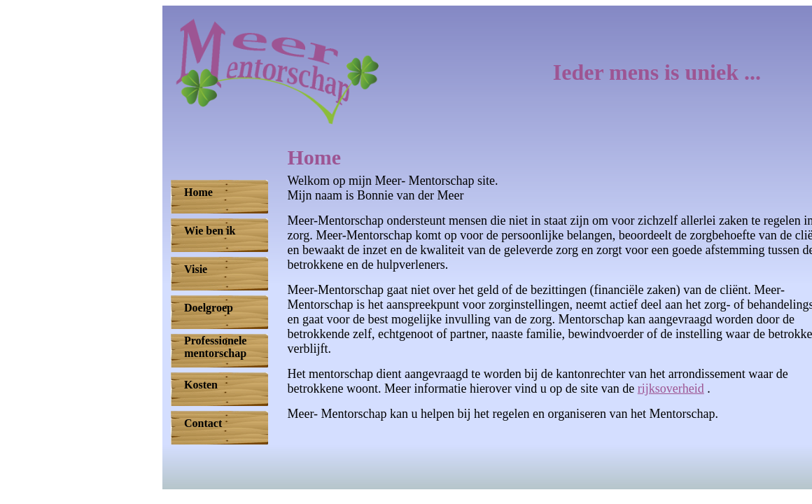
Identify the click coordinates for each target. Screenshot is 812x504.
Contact (203, 423)
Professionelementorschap (215, 347)
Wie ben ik (210, 231)
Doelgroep (209, 308)
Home (198, 192)
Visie (196, 269)
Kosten (201, 385)
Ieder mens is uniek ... (657, 72)
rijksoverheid (671, 388)
